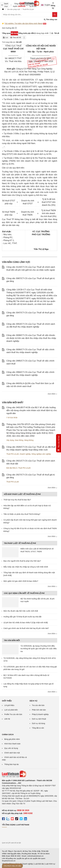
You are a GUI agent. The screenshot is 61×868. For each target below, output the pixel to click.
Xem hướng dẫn (9, 28)
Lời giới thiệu (9, 705)
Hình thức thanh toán (12, 744)
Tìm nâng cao (50, 19)
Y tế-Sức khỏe (12, 418)
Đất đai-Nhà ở (12, 468)
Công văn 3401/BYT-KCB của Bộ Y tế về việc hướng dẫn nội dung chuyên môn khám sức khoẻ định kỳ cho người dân (32, 410)
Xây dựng (10, 440)
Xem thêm (52, 394)
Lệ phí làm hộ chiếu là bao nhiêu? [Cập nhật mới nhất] (26, 622)
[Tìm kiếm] (55, 15)
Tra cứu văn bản (38, 705)
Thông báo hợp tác (12, 764)
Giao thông (19, 440)
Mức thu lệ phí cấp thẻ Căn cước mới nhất (21, 611)
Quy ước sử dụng (11, 748)
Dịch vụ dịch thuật (39, 719)
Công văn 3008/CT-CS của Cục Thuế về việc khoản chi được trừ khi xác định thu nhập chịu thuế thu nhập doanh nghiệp (31, 338)
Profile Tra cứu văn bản (13, 714)
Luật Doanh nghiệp (26, 864)
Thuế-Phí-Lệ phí (13, 454)
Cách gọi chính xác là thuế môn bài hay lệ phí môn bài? (26, 628)
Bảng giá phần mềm (12, 739)
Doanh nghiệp (25, 454)
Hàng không (29, 440)
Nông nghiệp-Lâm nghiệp (41, 454)
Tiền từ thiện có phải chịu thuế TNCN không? (22, 514)
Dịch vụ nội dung (39, 723)
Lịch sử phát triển (11, 710)
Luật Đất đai (39, 864)
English (45, 5)
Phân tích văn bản (39, 710)
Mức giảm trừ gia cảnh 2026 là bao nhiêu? (21, 581)
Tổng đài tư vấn (38, 728)
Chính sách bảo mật (12, 753)
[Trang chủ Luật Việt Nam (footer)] (30, 774)
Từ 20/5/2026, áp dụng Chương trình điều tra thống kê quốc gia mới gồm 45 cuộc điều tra (39, 649)
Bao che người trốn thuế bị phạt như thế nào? (22, 561)
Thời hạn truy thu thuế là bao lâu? (17, 500)
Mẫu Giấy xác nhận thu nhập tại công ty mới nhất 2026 (26, 567)
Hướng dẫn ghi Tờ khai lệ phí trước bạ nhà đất (22, 617)
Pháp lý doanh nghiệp (40, 714)
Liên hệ (7, 719)
